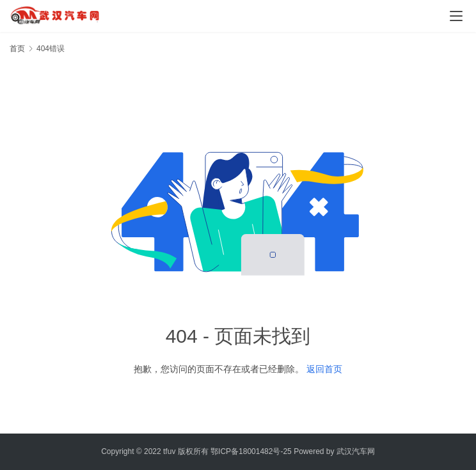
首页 (17, 49)
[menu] (456, 16)
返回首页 (324, 369)
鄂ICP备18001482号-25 (251, 451)
